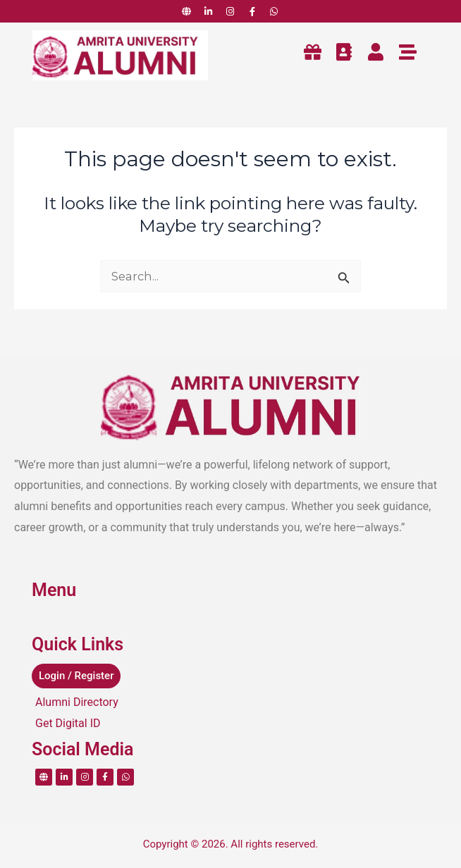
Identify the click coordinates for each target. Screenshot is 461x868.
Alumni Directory (77, 702)
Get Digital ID (68, 723)
